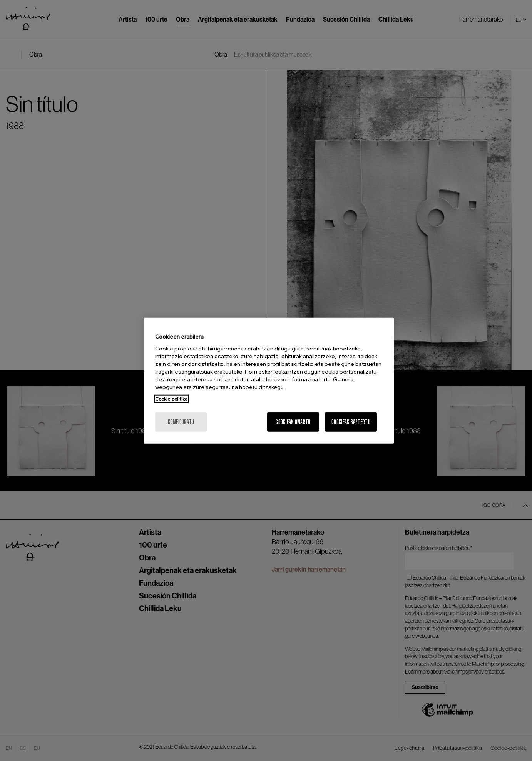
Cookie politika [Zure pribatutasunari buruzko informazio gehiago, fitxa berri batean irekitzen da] (171, 399)
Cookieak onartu (293, 422)
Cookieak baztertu (351, 422)
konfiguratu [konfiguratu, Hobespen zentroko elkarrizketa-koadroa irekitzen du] (181, 422)
